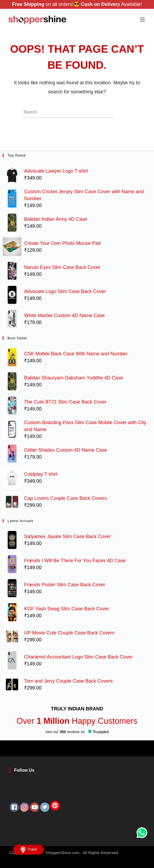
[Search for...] (69, 112)
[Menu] (142, 20)
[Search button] (123, 115)
